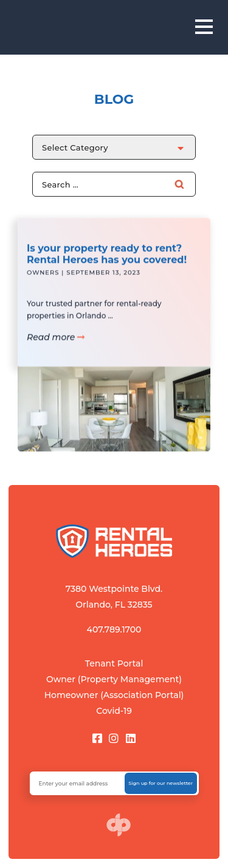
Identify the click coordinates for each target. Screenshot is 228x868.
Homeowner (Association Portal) (114, 695)
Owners (43, 278)
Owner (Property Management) (114, 679)
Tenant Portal (114, 663)
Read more (56, 342)
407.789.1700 (114, 629)
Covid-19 (114, 711)
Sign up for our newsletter (161, 783)
